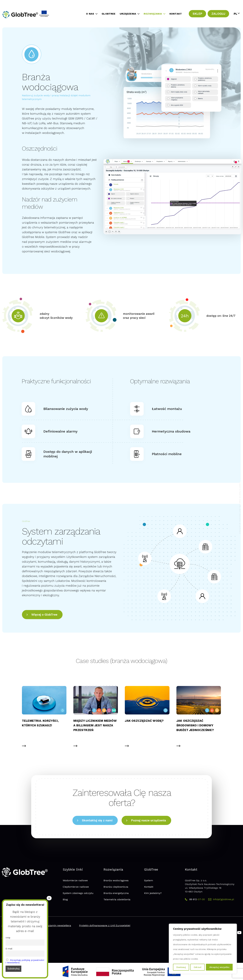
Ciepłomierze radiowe (76, 887)
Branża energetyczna (116, 893)
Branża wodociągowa (116, 880)
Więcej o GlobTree (44, 615)
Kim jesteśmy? (153, 893)
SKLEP (197, 14)
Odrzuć (198, 967)
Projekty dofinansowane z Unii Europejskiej (105, 925)
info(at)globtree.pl (221, 899)
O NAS (90, 14)
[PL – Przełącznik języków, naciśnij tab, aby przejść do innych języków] (236, 14)
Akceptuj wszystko (219, 967)
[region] (203, 949)
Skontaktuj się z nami (97, 820)
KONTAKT (176, 14)
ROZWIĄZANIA (153, 14)
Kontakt (149, 887)
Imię (8, 938)
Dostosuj (181, 967)
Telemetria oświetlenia (117, 899)
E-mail (9, 949)
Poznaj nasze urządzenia (148, 820)
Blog (65, 899)
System (149, 880)
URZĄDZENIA (128, 14)
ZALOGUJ (218, 14)
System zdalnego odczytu (78, 893)
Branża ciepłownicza (116, 887)
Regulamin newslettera (57, 925)
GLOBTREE (109, 14)
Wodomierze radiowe (75, 880)
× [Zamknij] (49, 898)
